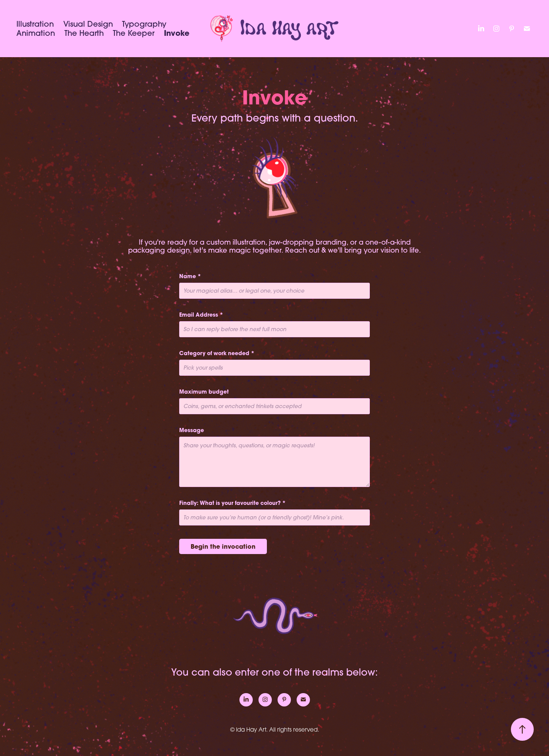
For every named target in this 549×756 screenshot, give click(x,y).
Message (192, 430)
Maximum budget (204, 392)
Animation (36, 33)
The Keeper (134, 33)
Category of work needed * (217, 353)
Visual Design (88, 24)
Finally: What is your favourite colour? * (232, 503)
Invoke (177, 33)
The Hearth (84, 33)
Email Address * (201, 315)
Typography (144, 24)
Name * (190, 276)
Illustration (35, 24)
